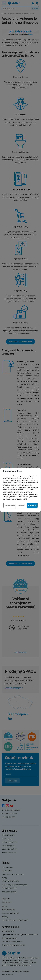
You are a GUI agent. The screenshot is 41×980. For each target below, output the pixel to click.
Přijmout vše (32, 505)
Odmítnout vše (10, 505)
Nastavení (21, 505)
